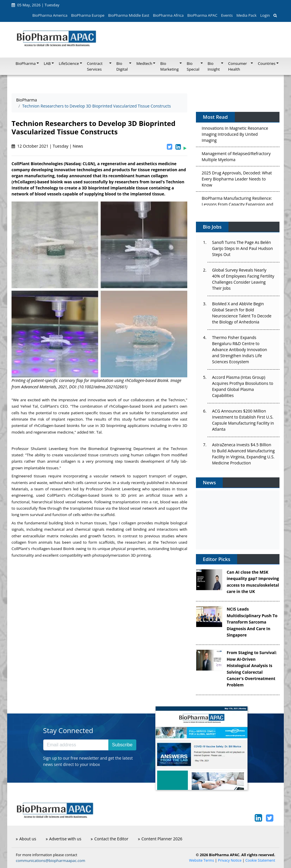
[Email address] (76, 745)
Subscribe (122, 745)
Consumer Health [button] (238, 66)
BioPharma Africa (168, 15)
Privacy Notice (230, 860)
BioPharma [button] (26, 63)
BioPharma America (50, 15)
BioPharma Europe (88, 15)
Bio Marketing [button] (169, 66)
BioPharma (27, 100)
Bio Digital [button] (122, 66)
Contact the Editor (109, 839)
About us (26, 839)
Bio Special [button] (193, 66)
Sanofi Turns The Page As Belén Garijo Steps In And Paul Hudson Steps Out (242, 248)
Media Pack (246, 15)
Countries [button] (267, 63)
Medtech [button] (144, 63)
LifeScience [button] (69, 63)
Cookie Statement (260, 860)
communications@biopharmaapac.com (51, 861)
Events (227, 15)
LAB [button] (47, 63)
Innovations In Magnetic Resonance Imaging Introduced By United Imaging (235, 136)
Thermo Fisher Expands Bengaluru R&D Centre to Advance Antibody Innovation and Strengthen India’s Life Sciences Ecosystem (240, 350)
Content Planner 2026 (160, 839)
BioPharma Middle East (129, 15)
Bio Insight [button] (214, 66)
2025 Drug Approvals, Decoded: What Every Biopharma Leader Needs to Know (237, 180)
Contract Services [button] (95, 66)
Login (265, 15)
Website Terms (202, 860)
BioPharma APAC (202, 15)
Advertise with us (64, 839)
